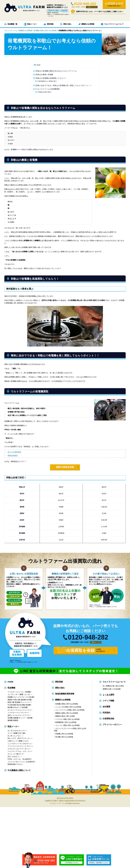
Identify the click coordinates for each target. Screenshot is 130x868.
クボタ (16, 731)
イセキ (25, 741)
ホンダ (10, 731)
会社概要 (106, 707)
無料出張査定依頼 (65, 467)
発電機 (28, 705)
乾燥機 (17, 702)
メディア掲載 (108, 701)
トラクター (12, 692)
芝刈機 (29, 700)
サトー (30, 746)
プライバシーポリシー (112, 725)
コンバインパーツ (25, 710)
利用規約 (106, 713)
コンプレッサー (13, 694)
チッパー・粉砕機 (26, 718)
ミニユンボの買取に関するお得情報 (68, 707)
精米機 (10, 707)
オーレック (12, 754)
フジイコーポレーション (16, 762)
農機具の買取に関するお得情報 (67, 713)
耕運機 (28, 692)
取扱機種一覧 (12, 24)
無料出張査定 (13, 455)
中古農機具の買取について (19, 770)
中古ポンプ (17, 707)
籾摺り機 (11, 702)
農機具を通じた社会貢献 (112, 689)
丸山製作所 (27, 759)
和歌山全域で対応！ (46, 92)
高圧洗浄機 (21, 705)
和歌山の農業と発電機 (44, 75)
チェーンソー (26, 702)
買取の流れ (67, 24)
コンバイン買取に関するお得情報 (67, 725)
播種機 (10, 720)
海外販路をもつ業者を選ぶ (48, 81)
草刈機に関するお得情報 (64, 737)
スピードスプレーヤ (21, 697)
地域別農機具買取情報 (65, 694)
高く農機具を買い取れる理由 (113, 686)
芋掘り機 (17, 700)
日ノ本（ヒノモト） (15, 736)
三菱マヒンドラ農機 (15, 741)
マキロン (20, 764)
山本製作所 (30, 762)
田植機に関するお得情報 (64, 734)
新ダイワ (20, 754)
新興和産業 (12, 764)
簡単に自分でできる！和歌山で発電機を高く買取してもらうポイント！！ (64, 85)
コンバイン (21, 692)
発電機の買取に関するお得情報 (67, 704)
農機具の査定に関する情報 (65, 716)
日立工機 (21, 733)
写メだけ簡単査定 (14, 452)
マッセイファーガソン (21, 749)
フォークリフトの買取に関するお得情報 (70, 710)
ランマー (25, 713)
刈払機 (31, 697)
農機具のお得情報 (88, 24)
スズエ (10, 749)
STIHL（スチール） (15, 759)
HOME (11, 682)
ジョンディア (12, 751)
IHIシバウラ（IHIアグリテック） (19, 738)
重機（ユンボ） (25, 694)
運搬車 (10, 700)
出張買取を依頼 (114, 4)
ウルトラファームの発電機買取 (48, 89)
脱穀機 (23, 700)
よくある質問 (108, 695)
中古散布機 (12, 705)
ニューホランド (13, 744)
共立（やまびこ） (14, 756)
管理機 (10, 718)
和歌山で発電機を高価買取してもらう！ (51, 78)
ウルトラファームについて (114, 24)
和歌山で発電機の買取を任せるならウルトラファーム (56, 71)
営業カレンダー (92, 7)
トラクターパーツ (14, 713)
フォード (23, 746)
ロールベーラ (12, 710)
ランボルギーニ (25, 744)
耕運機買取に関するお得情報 (66, 722)
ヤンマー (22, 731)
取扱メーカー (32, 24)
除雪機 (25, 707)
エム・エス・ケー (25, 751)
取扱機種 (11, 688)
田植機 (10, 697)
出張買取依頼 (108, 719)
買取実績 (50, 24)
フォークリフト (24, 715)
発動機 (16, 718)
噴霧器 (16, 720)
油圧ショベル (12, 715)
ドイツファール (13, 746)
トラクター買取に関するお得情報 (67, 719)
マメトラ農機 (12, 733)
